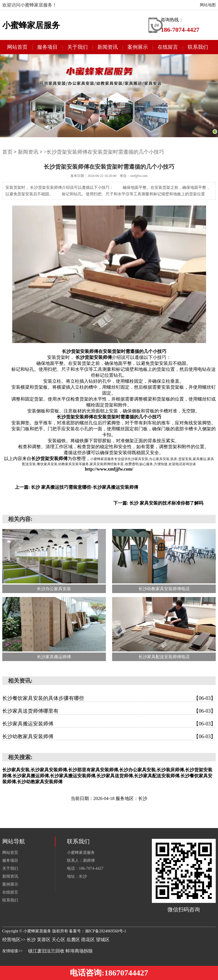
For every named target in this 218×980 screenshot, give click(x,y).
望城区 (103, 940)
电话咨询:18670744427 (109, 973)
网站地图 (208, 5)
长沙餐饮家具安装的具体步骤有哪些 (109, 698)
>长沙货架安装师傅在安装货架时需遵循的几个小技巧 (104, 152)
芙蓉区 (44, 940)
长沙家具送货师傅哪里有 (109, 711)
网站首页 (17, 47)
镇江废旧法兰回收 (46, 951)
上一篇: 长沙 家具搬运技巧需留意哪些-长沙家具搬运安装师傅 (76, 487)
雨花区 (89, 940)
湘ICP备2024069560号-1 (105, 931)
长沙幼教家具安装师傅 (109, 736)
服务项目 (47, 47)
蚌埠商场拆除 (79, 951)
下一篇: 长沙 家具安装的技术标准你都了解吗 (158, 503)
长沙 (32, 940)
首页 (7, 152)
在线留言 (168, 47)
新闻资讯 (108, 47)
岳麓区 (74, 940)
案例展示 (138, 47)
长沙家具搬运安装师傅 (109, 724)
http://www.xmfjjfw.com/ (109, 469)
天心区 (59, 940)
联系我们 (198, 47)
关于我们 (77, 47)
